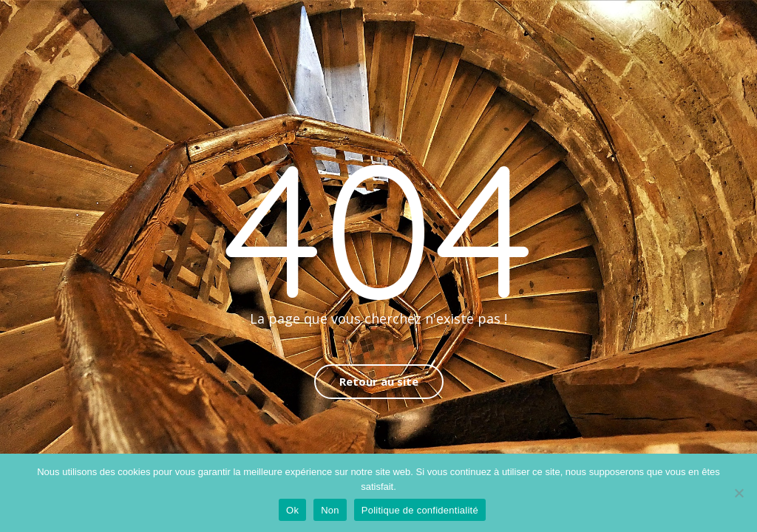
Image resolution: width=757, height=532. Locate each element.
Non (330, 510)
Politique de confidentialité (420, 510)
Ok (292, 510)
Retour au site (379, 381)
